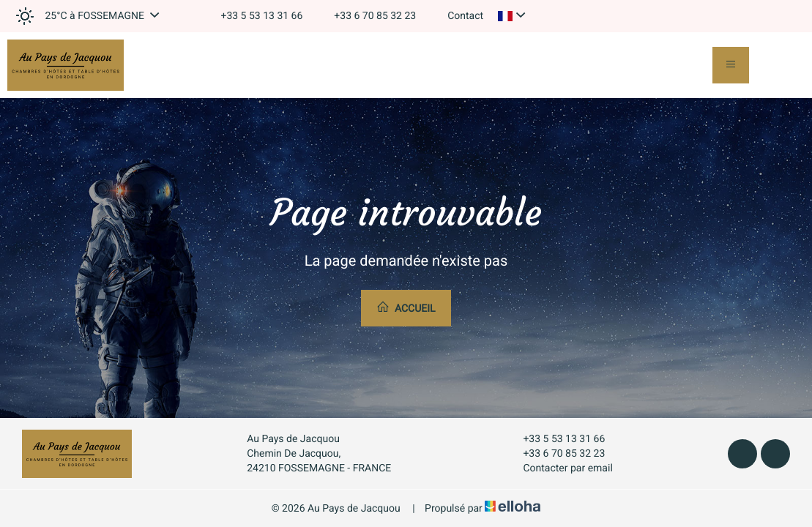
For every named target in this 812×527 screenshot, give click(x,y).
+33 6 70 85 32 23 (555, 454)
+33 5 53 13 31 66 (555, 439)
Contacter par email (559, 468)
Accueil (406, 307)
